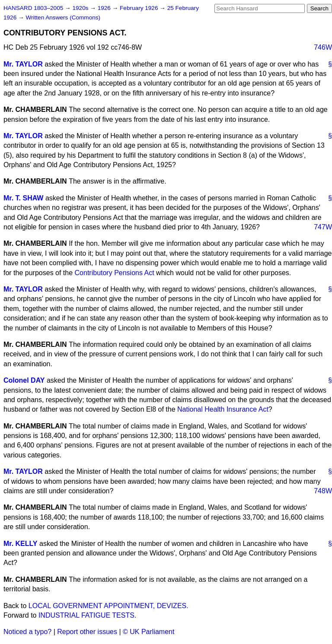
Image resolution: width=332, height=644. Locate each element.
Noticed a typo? (27, 632)
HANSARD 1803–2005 (33, 8)
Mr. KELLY (21, 544)
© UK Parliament (148, 632)
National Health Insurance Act (223, 409)
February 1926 (140, 8)
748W (323, 491)
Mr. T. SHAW (23, 198)
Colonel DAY (24, 380)
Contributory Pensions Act (115, 273)
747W (323, 227)
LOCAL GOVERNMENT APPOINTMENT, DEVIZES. (109, 606)
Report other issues (87, 632)
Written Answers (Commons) (63, 17)
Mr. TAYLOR (23, 64)
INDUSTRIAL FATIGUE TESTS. (87, 615)
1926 (105, 8)
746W (323, 47)
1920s (81, 8)
